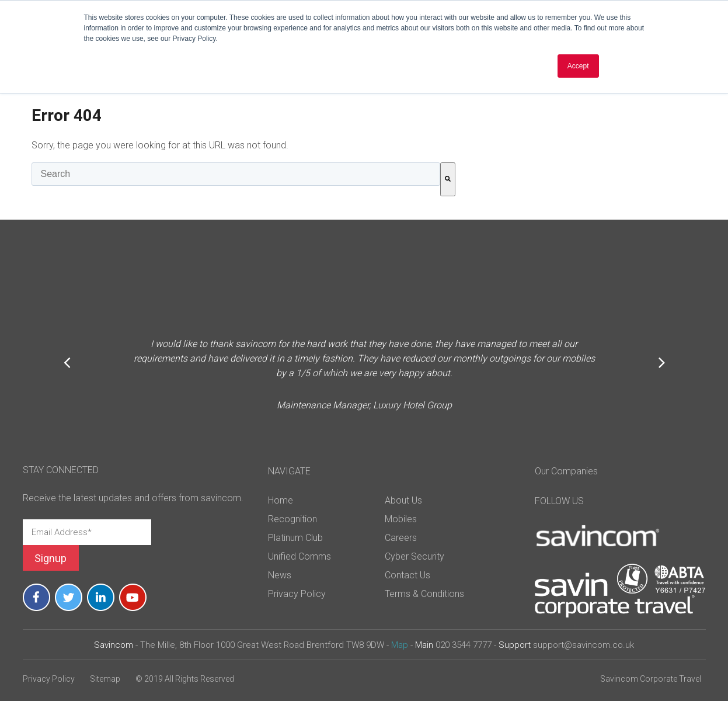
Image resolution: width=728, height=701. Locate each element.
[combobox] (236, 174)
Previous (67, 362)
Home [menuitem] (281, 500)
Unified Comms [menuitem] (299, 556)
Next (662, 362)
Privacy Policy (49, 679)
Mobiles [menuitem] (401, 519)
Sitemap (105, 679)
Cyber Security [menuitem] (414, 556)
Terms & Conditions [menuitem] (424, 594)
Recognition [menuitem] (292, 519)
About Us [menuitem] (403, 500)
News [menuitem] (280, 575)
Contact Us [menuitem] (407, 575)
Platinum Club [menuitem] (295, 538)
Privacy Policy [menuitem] (297, 594)
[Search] (448, 179)
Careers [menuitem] (401, 538)
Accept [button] (578, 66)
